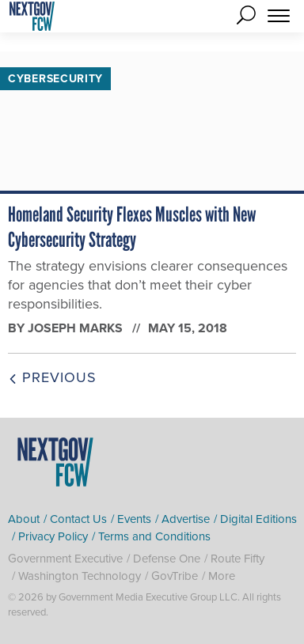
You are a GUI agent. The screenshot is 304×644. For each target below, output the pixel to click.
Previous (52, 377)
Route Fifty (237, 559)
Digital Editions (258, 519)
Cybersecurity (55, 79)
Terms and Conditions (154, 536)
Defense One (167, 559)
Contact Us (78, 519)
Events (134, 519)
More (222, 576)
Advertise (186, 519)
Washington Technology (80, 576)
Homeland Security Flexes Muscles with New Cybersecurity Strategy (132, 227)
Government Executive (65, 559)
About (24, 519)
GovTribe (175, 576)
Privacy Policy (53, 536)
